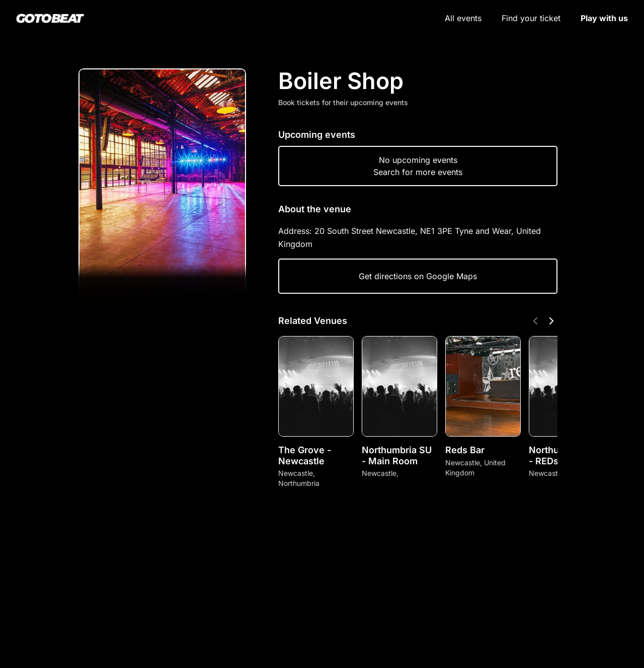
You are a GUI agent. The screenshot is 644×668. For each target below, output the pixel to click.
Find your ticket (531, 18)
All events (463, 18)
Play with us (604, 18)
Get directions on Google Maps (418, 276)
